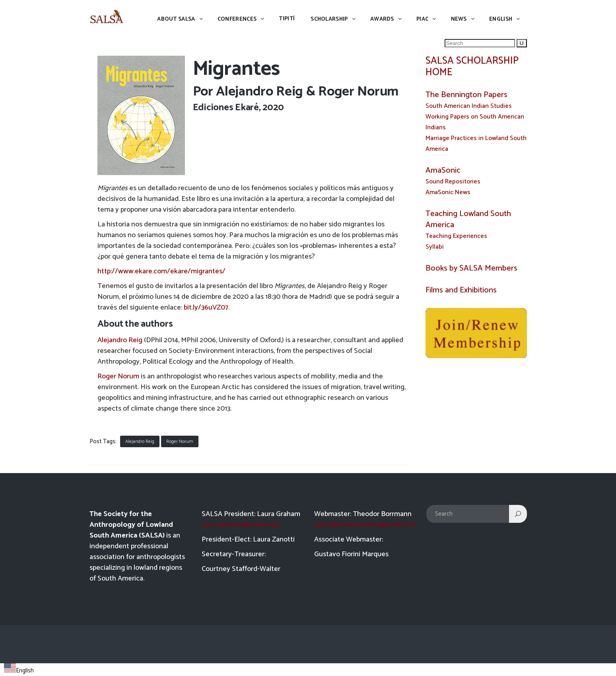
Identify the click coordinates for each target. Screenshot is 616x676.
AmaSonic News (448, 192)
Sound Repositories (453, 182)
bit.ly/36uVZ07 (206, 308)
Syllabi (435, 247)
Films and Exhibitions (462, 290)
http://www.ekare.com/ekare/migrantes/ (161, 271)
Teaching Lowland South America (468, 219)
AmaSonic (443, 170)
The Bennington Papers (466, 95)
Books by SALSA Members (471, 268)
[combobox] (19, 670)
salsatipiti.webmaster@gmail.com (365, 525)
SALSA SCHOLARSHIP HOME (472, 67)
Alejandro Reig (259, 92)
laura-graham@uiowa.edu (241, 525)
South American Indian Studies (469, 106)
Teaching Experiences (456, 236)
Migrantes (236, 69)
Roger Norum (118, 376)
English (19, 671)
